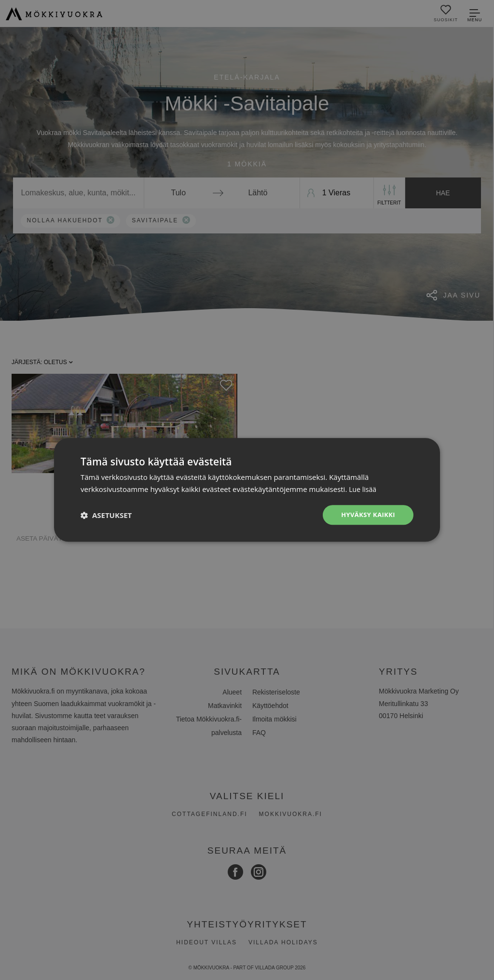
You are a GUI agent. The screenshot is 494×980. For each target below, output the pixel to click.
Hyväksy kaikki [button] (366, 515)
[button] (106, 515)
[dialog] (247, 490)
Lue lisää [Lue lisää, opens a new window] (364, 489)
